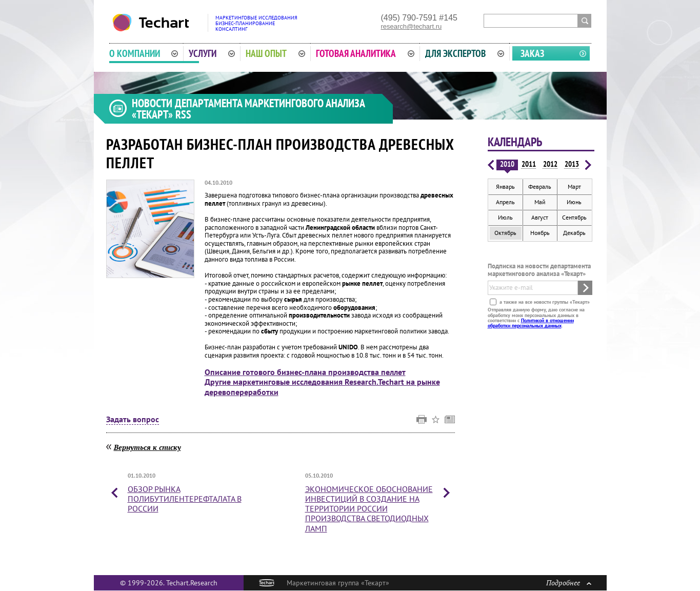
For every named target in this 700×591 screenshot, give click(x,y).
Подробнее (569, 583)
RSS (183, 114)
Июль (505, 217)
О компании (144, 53)
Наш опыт (275, 53)
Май (540, 202)
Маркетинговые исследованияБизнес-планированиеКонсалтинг (256, 23)
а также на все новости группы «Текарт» (544, 302)
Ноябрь (540, 233)
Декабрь (574, 233)
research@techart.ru (412, 26)
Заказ (532, 53)
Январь (505, 186)
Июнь (574, 202)
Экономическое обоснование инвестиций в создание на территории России (369, 509)
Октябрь (505, 233)
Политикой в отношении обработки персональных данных (531, 323)
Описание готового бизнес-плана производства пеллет (305, 372)
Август (540, 217)
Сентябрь (574, 217)
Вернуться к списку (147, 447)
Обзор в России (185, 499)
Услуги (212, 53)
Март (574, 186)
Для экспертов (465, 53)
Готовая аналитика (365, 53)
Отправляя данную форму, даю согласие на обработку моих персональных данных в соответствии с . (536, 318)
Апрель (505, 202)
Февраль (540, 186)
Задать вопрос (133, 420)
